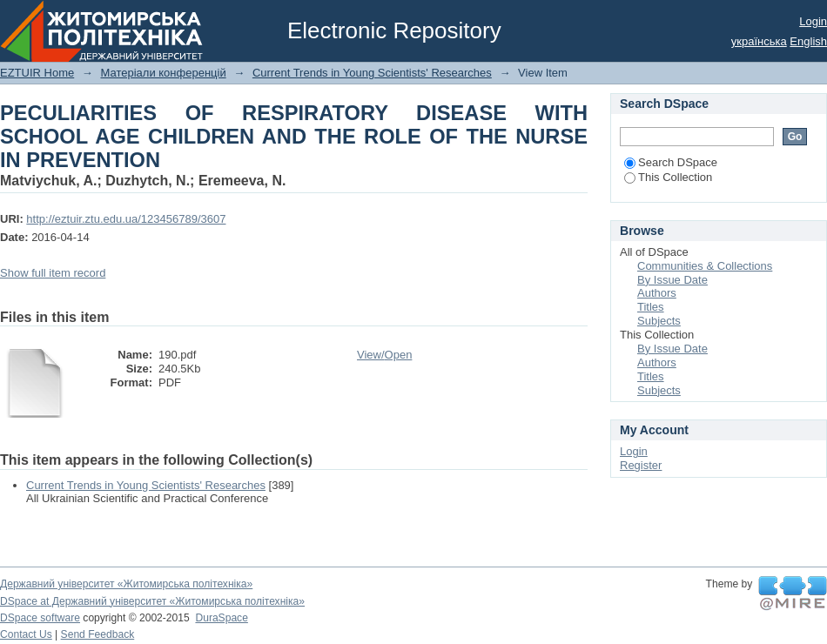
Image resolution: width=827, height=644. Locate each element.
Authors (657, 293)
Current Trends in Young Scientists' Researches (372, 73)
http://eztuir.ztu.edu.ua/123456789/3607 (126, 219)
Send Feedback (98, 634)
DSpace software (40, 618)
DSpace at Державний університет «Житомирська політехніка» (152, 601)
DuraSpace (221, 618)
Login (813, 21)
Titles (651, 307)
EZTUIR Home (37, 73)
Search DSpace (671, 162)
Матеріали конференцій (163, 73)
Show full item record (53, 273)
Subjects (659, 321)
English (808, 41)
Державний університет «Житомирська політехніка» (126, 584)
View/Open (384, 355)
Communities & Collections (705, 266)
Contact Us (26, 634)
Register (641, 465)
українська (759, 41)
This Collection (668, 177)
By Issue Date (672, 280)
